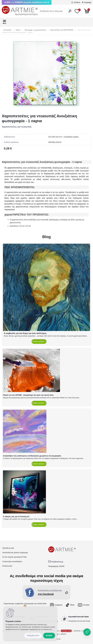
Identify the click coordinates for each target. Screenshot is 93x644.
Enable (49, 635)
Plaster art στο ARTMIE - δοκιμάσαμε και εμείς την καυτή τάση (28, 395)
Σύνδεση (77, 2)
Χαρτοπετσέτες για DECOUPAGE (62, 30)
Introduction (7, 30)
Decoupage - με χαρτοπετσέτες (35, 30)
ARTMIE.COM (66, 631)
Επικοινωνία (7, 566)
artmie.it (63, 634)
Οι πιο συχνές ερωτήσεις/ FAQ (14, 557)
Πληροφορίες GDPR (56, 566)
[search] (70, 12)
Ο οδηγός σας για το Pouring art (16, 517)
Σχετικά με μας (8, 548)
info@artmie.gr (57, 562)
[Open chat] (87, 632)
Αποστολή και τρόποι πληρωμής (15, 552)
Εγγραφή (88, 2)
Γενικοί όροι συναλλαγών (12, 561)
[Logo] (20, 11)
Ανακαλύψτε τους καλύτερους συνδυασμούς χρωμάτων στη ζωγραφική (32, 456)
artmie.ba (77, 631)
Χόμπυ (18, 30)
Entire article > (39, 341)
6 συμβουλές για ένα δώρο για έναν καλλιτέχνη (25, 333)
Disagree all (33, 636)
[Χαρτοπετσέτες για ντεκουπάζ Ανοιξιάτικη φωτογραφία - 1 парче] (46, 74)
